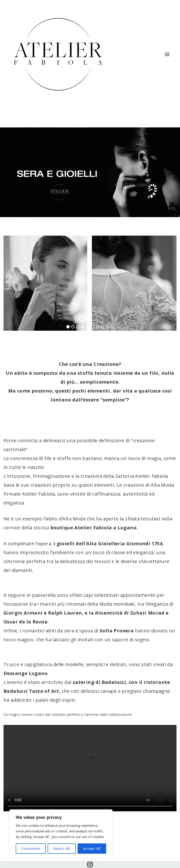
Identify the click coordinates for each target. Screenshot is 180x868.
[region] (61, 834)
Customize (31, 848)
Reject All (62, 848)
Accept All (92, 848)
